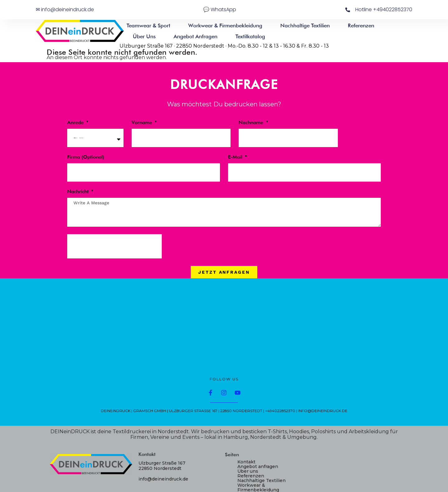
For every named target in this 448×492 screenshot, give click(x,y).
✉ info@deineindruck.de (65, 9)
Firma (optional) (86, 157)
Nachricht (79, 192)
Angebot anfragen (196, 36)
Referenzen (361, 26)
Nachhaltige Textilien (305, 26)
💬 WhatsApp (220, 9)
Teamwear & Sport (148, 26)
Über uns (144, 36)
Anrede (76, 123)
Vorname (143, 123)
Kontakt (246, 462)
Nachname (252, 123)
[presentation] (114, 246)
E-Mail (236, 157)
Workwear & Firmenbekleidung (225, 26)
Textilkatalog (250, 36)
